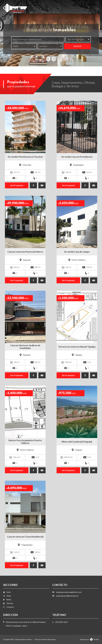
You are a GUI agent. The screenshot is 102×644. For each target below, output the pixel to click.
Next (54, 59)
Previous (48, 59)
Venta (52, 7)
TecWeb (96, 639)
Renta (63, 7)
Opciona (76, 7)
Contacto (91, 7)
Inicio (41, 7)
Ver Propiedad (17, 185)
